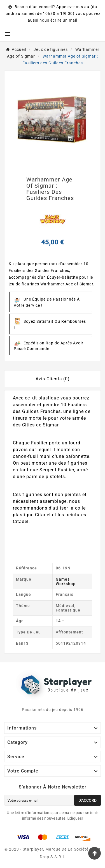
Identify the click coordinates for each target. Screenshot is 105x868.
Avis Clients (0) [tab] (53, 379)
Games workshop (66, 581)
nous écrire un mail (58, 20)
